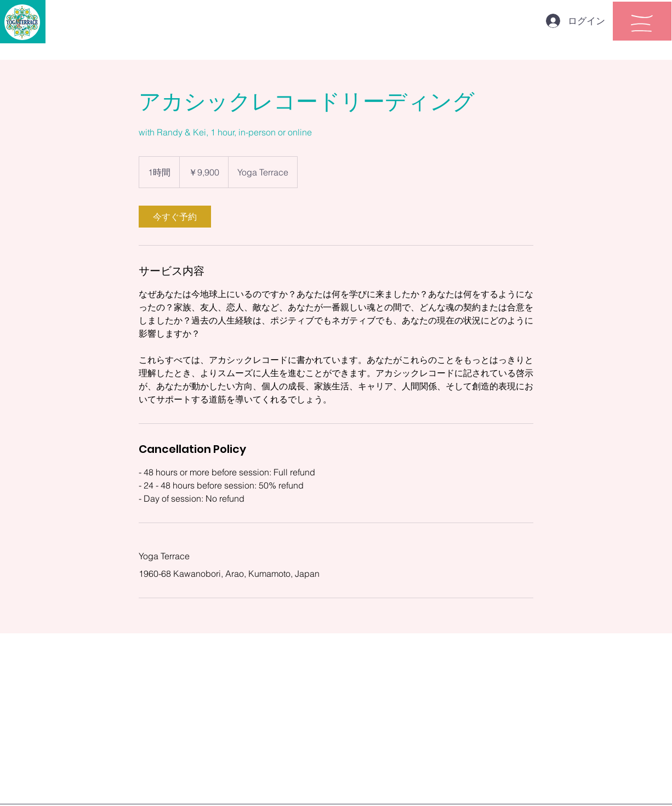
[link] (175, 217)
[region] (642, 21)
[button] (642, 23)
